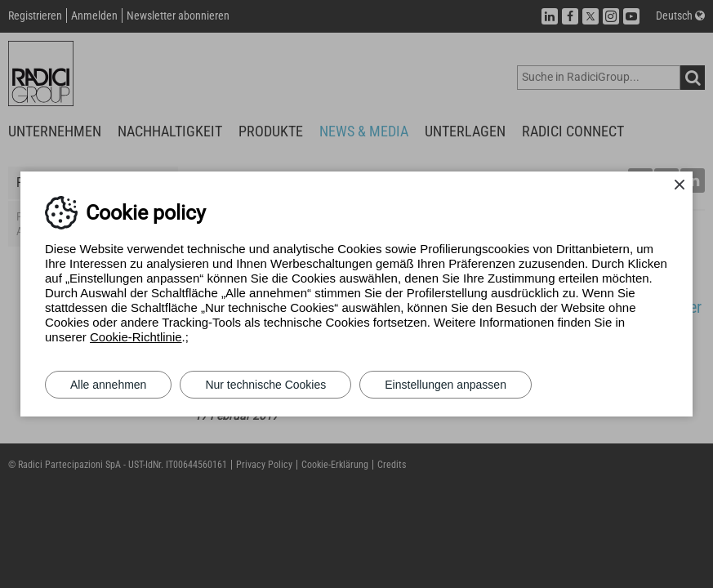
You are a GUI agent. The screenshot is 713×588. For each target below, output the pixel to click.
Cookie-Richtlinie (136, 337)
